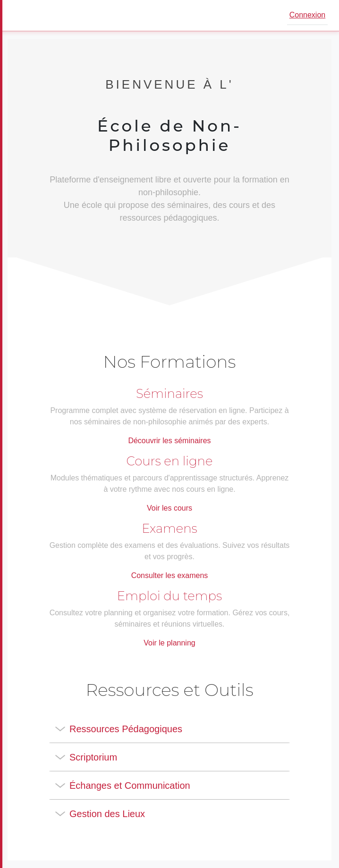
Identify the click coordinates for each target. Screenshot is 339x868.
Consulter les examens (170, 575)
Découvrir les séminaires (169, 441)
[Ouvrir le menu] (21, 16)
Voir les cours (169, 508)
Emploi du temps (169, 596)
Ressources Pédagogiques (126, 729)
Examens (169, 529)
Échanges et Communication (130, 785)
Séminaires (169, 394)
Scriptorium (93, 757)
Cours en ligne (170, 461)
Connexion (308, 15)
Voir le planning (169, 643)
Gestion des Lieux (107, 814)
